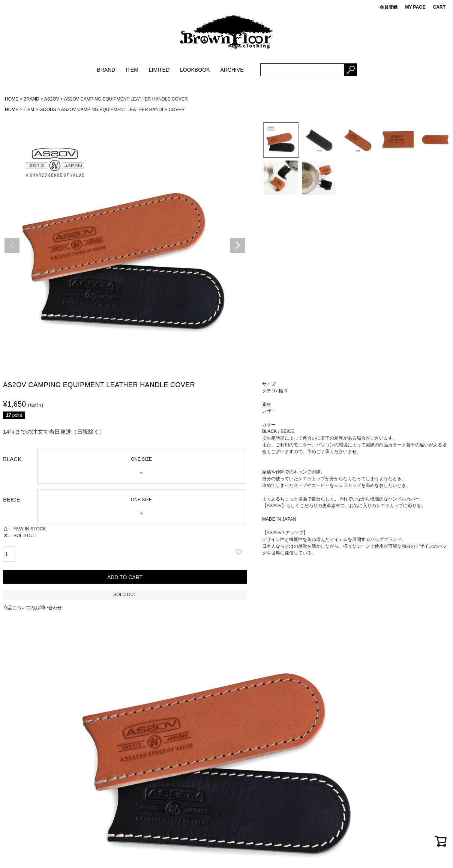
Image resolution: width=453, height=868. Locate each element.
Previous (12, 245)
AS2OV (52, 99)
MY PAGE (415, 7)
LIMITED (159, 70)
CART (439, 7)
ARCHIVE (232, 70)
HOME (12, 99)
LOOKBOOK (195, 70)
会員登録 (388, 7)
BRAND (106, 70)
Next (238, 245)
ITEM (132, 70)
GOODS (48, 110)
